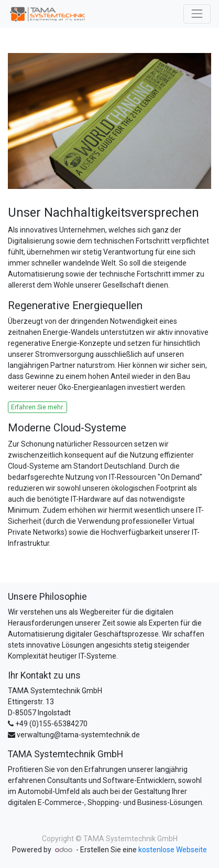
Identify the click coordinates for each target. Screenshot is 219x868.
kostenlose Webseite (173, 850)
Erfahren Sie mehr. (37, 407)
